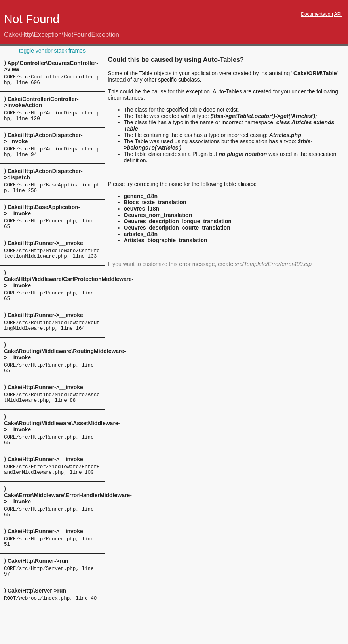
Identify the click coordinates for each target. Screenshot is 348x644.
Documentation (317, 14)
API (338, 14)
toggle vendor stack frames (52, 51)
